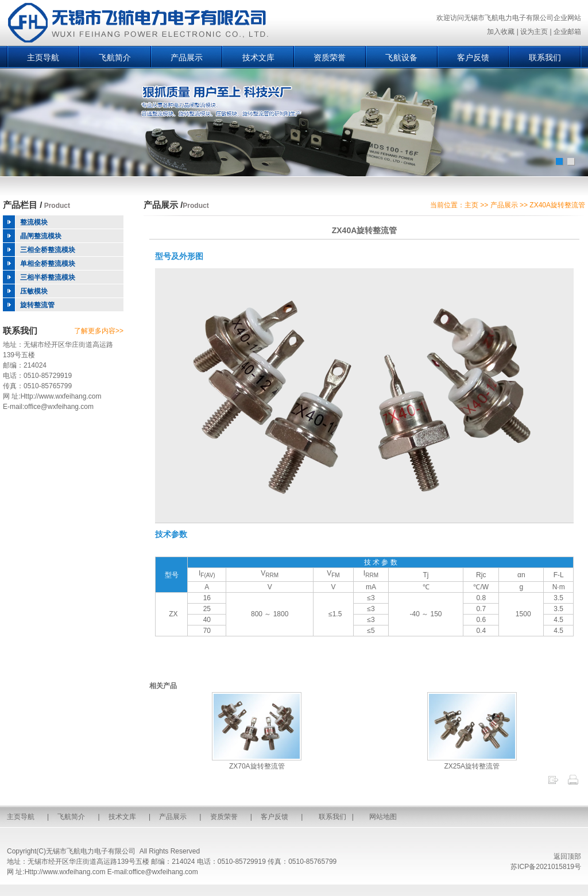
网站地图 (383, 817)
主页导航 (43, 57)
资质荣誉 (330, 57)
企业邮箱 (567, 32)
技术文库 (258, 57)
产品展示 (187, 57)
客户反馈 (473, 57)
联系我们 (545, 57)
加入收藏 (501, 32)
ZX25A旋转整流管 (472, 762)
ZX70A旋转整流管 (257, 762)
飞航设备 (401, 57)
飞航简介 (115, 57)
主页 (471, 205)
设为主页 (534, 32)
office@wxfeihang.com (59, 407)
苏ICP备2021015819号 (546, 867)
